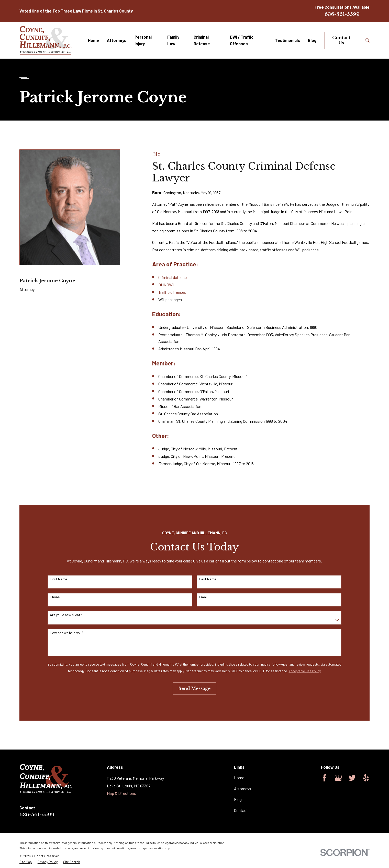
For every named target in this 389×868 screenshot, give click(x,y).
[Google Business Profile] (338, 778)
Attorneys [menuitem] (117, 40)
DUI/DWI (166, 285)
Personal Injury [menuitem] (143, 40)
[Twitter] (352, 778)
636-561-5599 (342, 14)
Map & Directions (121, 793)
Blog (238, 799)
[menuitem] (26, 862)
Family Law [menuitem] (173, 40)
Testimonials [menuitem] (287, 40)
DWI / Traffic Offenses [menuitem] (242, 40)
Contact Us (341, 40)
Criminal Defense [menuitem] (202, 40)
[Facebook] (325, 778)
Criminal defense (173, 277)
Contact (241, 810)
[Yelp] (366, 778)
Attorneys (242, 789)
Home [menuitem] (93, 40)
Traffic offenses (172, 292)
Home (239, 778)
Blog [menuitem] (312, 40)
